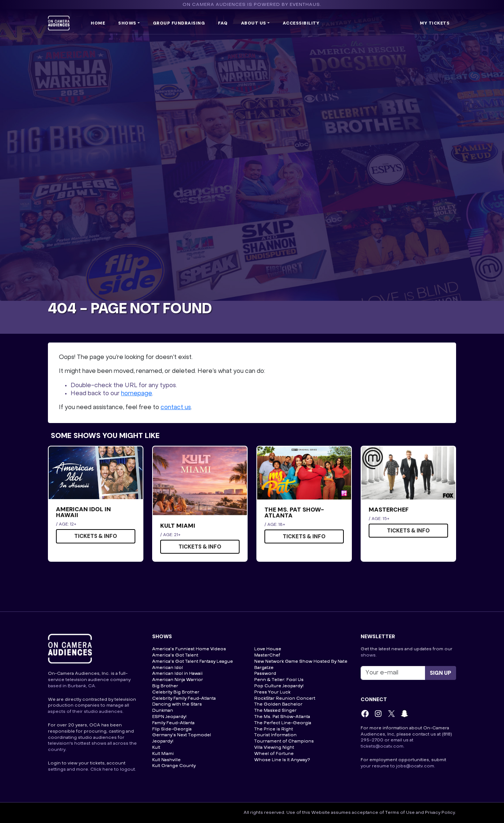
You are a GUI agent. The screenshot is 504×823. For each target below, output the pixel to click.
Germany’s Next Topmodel (182, 735)
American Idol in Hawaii (177, 674)
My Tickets (435, 23)
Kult (156, 748)
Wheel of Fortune (274, 754)
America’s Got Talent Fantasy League (193, 662)
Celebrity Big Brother (176, 692)
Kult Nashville (166, 760)
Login (54, 763)
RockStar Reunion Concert (285, 699)
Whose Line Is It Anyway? (282, 760)
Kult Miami (163, 754)
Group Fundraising (179, 23)
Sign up (441, 673)
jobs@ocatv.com (415, 766)
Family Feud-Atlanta (173, 723)
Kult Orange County (174, 766)
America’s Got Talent (175, 655)
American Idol (168, 668)
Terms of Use (400, 813)
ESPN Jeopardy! (169, 717)
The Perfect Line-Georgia (283, 723)
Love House (268, 649)
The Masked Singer (275, 711)
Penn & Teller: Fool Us (279, 680)
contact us (176, 408)
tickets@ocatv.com (382, 747)
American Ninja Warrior (178, 680)
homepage (137, 394)
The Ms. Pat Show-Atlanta (282, 717)
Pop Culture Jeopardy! (279, 686)
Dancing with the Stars (177, 704)
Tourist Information (275, 735)
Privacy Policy (440, 813)
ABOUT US (254, 23)
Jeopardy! (163, 741)
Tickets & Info (96, 536)
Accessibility (301, 23)
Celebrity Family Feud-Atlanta (184, 699)
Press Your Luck (272, 692)
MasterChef (267, 655)
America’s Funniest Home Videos (189, 649)
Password (265, 674)
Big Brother (165, 686)
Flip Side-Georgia (172, 729)
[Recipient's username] (393, 673)
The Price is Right (274, 729)
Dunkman (163, 711)
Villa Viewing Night (274, 748)
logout (127, 770)
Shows (127, 23)
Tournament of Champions (284, 741)
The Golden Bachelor (278, 704)
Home (98, 23)
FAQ (223, 23)
